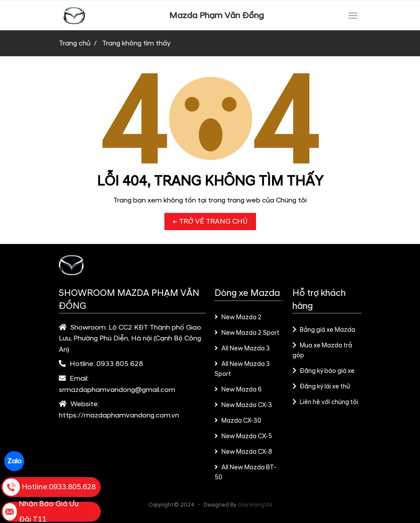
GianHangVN (255, 505)
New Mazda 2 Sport (247, 333)
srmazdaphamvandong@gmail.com (117, 390)
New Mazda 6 (238, 390)
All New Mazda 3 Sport (242, 369)
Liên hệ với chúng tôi (325, 402)
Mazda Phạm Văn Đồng (216, 16)
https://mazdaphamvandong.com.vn (119, 415)
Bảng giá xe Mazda (324, 330)
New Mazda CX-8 (244, 452)
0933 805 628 (120, 364)
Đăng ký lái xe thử (321, 387)
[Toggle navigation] (353, 16)
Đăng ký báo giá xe (324, 371)
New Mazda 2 (238, 318)
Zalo (14, 461)
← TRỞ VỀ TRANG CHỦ (210, 221)
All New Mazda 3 (242, 349)
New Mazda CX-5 (244, 436)
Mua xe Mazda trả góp (322, 351)
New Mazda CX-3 (244, 405)
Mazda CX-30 (238, 421)
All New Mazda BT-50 (246, 473)
